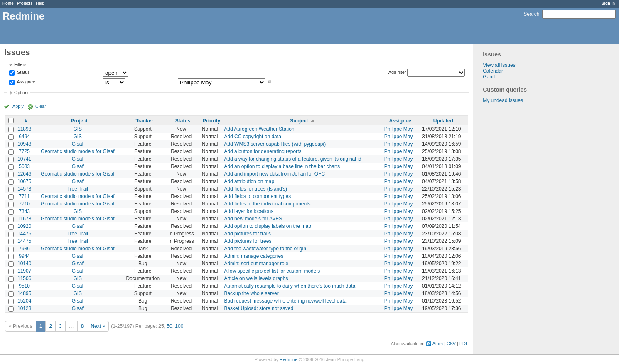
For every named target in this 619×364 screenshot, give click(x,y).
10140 (24, 264)
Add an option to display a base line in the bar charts (282, 166)
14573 (24, 189)
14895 (24, 293)
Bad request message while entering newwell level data (285, 301)
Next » (98, 326)
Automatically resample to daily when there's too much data (290, 286)
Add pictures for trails (247, 234)
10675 (24, 181)
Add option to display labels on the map (267, 226)
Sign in (608, 3)
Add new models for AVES (253, 219)
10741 (24, 159)
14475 (24, 241)
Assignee (26, 82)
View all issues (499, 65)
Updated (443, 121)
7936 (24, 249)
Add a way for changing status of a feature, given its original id (292, 159)
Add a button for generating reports (263, 151)
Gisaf (78, 144)
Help (41, 3)
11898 (24, 129)
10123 (24, 308)
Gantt (489, 77)
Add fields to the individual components (267, 204)
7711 (24, 196)
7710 (24, 204)
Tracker (144, 121)
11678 (24, 219)
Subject (299, 121)
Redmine (289, 359)
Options (22, 93)
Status (23, 73)
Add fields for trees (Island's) (255, 189)
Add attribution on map (249, 181)
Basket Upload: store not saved (259, 308)
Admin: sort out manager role (256, 264)
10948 (24, 144)
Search (531, 14)
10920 (24, 226)
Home (8, 3)
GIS (77, 129)
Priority (211, 121)
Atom (438, 344)
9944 (24, 256)
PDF (464, 344)
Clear (41, 106)
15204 (24, 301)
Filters (20, 64)
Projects (25, 3)
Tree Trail (78, 189)
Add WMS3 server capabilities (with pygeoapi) (275, 144)
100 (179, 326)
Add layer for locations (249, 211)
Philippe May (399, 129)
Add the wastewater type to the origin (265, 249)
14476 (24, 234)
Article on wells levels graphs (256, 278)
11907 (24, 271)
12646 (24, 174)
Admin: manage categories (254, 256)
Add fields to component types (257, 196)
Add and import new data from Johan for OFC (274, 174)
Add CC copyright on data (252, 137)
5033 (24, 166)
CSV (451, 344)
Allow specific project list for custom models (272, 271)
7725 (24, 151)
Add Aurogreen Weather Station (259, 129)
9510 (24, 286)
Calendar (493, 71)
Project (79, 121)
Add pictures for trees (248, 241)
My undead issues (503, 100)
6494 (24, 137)
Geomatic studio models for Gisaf (77, 151)
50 (169, 326)
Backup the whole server (251, 293)
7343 (24, 211)
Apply (18, 106)
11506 (24, 278)
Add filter (397, 72)
